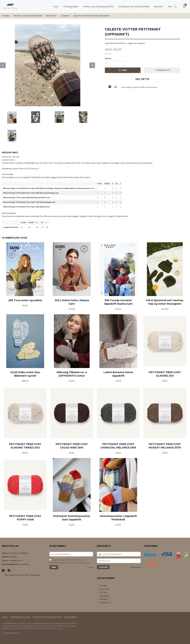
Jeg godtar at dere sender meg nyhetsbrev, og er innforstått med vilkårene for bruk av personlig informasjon (70, 561)
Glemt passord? (136, 567)
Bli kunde (104, 589)
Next (92, 65)
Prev (3, 65)
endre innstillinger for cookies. (53, 628)
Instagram (104, 596)
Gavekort (104, 599)
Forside (103, 586)
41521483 (13, 557)
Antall (108, 59)
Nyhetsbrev (70, 617)
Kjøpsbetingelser (20, 617)
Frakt (5, 617)
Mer (170, 7)
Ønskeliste (162, 70)
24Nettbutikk (15, 633)
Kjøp (123, 70)
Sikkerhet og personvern (47, 617)
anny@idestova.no (16, 561)
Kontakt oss (105, 603)
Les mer (91, 567)
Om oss (103, 592)
